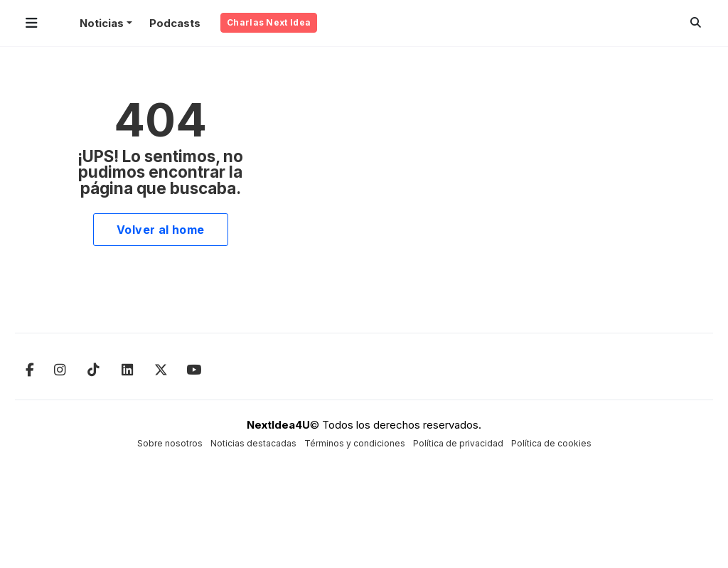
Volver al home (161, 230)
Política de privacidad (458, 443)
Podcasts (175, 23)
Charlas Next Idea (269, 22)
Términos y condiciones (355, 443)
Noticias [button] (102, 23)
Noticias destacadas (253, 443)
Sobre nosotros (170, 443)
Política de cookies (551, 443)
